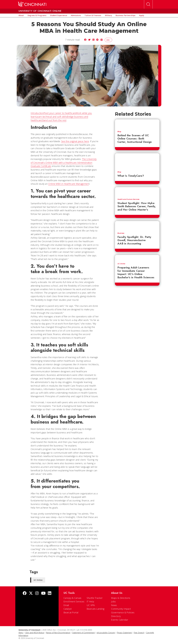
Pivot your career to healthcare (60, 113)
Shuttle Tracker (95, 598)
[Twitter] (31, 593)
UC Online (121, 264)
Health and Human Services (128, 199)
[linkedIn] (50, 593)
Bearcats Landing (96, 609)
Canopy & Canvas (72, 598)
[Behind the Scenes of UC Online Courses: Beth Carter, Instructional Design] (137, 124)
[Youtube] (43, 593)
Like (108, 40)
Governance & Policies (123, 612)
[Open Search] (148, 4)
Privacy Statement (124, 633)
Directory (116, 616)
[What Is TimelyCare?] (137, 161)
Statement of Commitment (83, 633)
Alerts (21, 633)
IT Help (90, 602)
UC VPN (91, 605)
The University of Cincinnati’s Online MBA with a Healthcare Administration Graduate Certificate (64, 163)
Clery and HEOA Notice (35, 633)
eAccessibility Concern (106, 633)
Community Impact (121, 609)
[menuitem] (21, 15)
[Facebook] (25, 593)
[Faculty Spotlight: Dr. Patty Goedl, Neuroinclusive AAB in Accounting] (137, 225)
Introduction (37, 113)
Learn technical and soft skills (51, 117)
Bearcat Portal (71, 612)
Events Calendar (120, 620)
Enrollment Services (74, 602)
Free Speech (139, 633)
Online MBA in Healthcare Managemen (68, 184)
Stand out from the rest (54, 120)
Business (121, 233)
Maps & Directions (121, 598)
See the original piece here (75, 141)
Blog (119, 132)
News (114, 605)
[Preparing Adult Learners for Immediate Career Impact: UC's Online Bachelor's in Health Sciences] (137, 258)
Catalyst (68, 609)
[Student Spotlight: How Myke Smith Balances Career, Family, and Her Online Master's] (137, 192)
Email (66, 605)
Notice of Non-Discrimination (58, 633)
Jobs (113, 602)
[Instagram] (37, 593)
